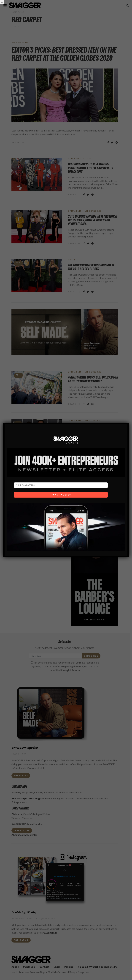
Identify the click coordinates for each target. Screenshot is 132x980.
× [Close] (2, 2)
